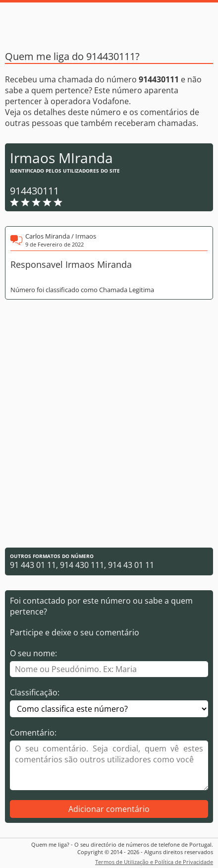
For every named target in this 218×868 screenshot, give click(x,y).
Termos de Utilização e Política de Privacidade (154, 862)
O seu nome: (33, 653)
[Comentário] (109, 765)
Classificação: (35, 692)
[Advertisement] (109, 424)
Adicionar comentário (109, 809)
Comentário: (33, 733)
